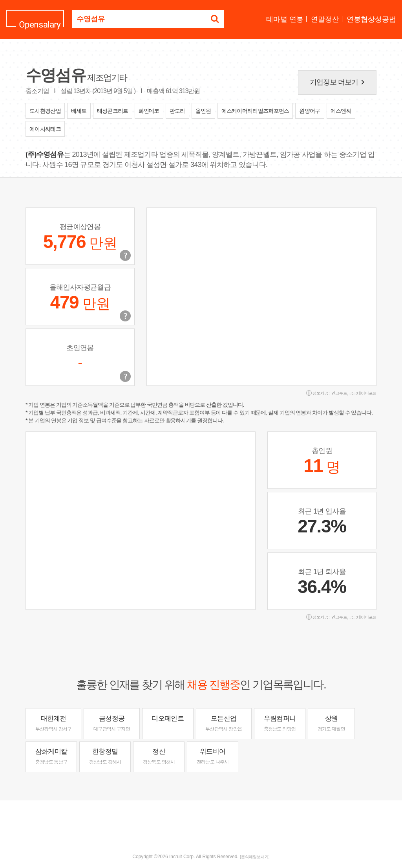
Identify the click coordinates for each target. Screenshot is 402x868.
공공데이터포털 (363, 393)
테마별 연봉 (285, 19)
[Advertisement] (201, 826)
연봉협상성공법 (371, 19)
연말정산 (325, 19)
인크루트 (339, 393)
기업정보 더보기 (339, 82)
